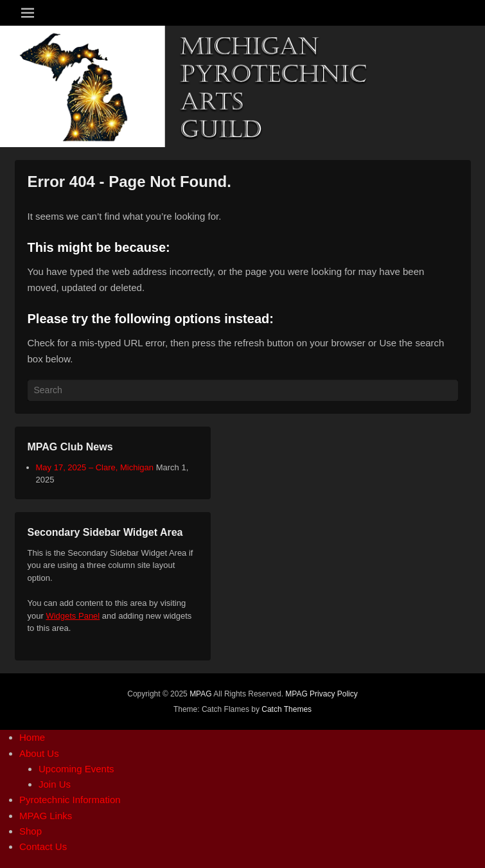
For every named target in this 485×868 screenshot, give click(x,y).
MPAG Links (46, 816)
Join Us (55, 784)
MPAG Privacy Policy (321, 694)
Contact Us (43, 846)
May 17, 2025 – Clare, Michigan (95, 467)
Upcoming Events (76, 769)
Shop (31, 831)
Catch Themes (287, 709)
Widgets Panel (73, 616)
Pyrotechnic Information (70, 800)
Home (32, 737)
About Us (39, 753)
